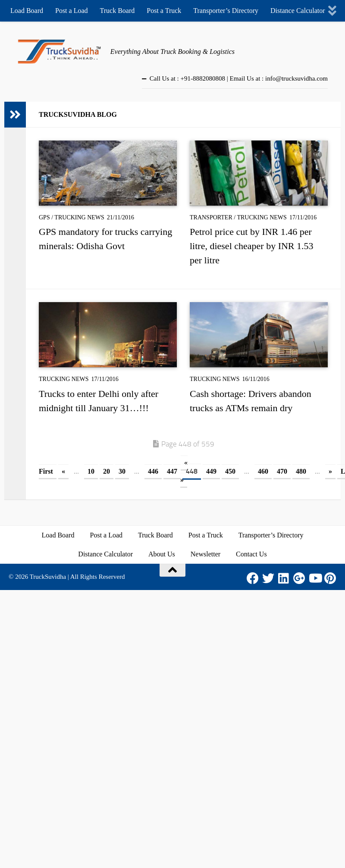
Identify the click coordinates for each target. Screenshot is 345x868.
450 (230, 471)
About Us (162, 554)
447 (172, 471)
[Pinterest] (330, 578)
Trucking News (79, 217)
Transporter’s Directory (226, 11)
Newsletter (205, 554)
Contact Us (251, 554)
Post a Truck (164, 11)
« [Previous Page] (63, 471)
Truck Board (118, 11)
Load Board (27, 11)
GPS (44, 217)
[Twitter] (268, 578)
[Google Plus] (299, 578)
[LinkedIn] (284, 578)
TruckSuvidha (48, 577)
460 (263, 471)
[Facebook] (253, 578)
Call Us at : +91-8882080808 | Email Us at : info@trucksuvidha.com (239, 78)
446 (153, 471)
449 (211, 471)
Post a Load (72, 11)
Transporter (211, 217)
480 (301, 471)
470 (282, 471)
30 (122, 471)
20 (107, 471)
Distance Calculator (298, 11)
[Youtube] (315, 578)
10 (91, 471)
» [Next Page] (330, 471)
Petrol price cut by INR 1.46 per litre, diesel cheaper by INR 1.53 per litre (252, 246)
